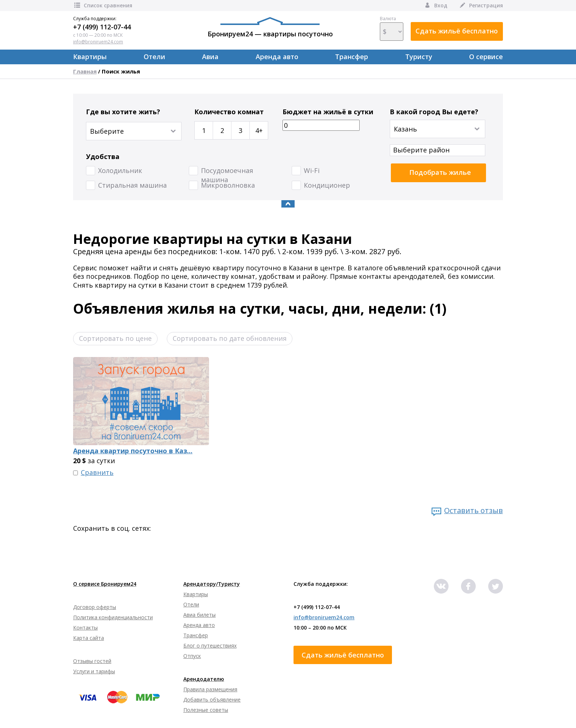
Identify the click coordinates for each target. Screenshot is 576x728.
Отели (154, 57)
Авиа (210, 57)
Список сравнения (103, 5)
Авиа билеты (199, 615)
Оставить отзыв (474, 510)
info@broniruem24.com (98, 42)
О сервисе (486, 57)
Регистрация (481, 5)
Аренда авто (277, 57)
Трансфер (352, 57)
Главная (85, 71)
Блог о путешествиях (210, 646)
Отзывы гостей (92, 661)
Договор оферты (95, 607)
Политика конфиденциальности (113, 617)
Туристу (419, 57)
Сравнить (97, 473)
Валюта (392, 28)
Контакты (85, 628)
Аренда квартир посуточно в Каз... (133, 451)
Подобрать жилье (440, 172)
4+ (259, 130)
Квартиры (90, 57)
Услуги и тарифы (94, 671)
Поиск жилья (121, 71)
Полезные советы (206, 710)
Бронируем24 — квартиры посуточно (270, 28)
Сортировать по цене (115, 338)
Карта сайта (89, 638)
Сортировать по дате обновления (230, 338)
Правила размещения (210, 689)
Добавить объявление (212, 700)
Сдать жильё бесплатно (457, 31)
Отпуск (192, 656)
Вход (435, 5)
